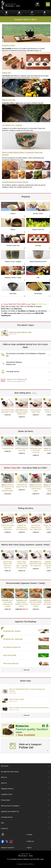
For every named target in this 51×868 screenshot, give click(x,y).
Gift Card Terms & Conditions (10, 806)
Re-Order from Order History (10, 772)
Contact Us (4, 828)
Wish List (4, 777)
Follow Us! (31, 841)
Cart (45, 13)
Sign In (6, 13)
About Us (19, 13)
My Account (5, 766)
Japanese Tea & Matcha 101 (10, 811)
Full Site (30, 835)
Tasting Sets (6, 73)
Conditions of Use (7, 794)
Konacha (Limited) (9, 45)
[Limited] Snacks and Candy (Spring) (15, 182)
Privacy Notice (5, 800)
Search (32, 13)
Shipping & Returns (7, 789)
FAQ (2, 823)
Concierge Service (7, 817)
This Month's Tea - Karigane (12, 125)
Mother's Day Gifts (9, 100)
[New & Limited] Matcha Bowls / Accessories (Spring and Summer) (22, 154)
